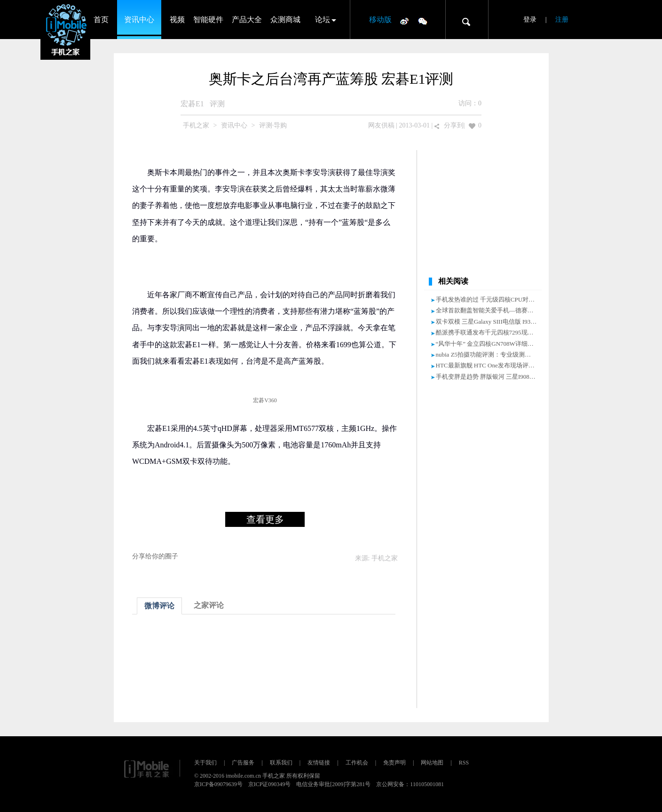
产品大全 (247, 20)
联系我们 (281, 763)
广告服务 (243, 763)
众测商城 (285, 20)
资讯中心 (139, 20)
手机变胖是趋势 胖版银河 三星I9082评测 (490, 377)
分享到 (454, 125)
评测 (217, 104)
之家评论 (209, 605)
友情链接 (319, 763)
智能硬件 (208, 20)
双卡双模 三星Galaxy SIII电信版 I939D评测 (493, 322)
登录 (530, 20)
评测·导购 (273, 125)
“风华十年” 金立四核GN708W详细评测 (488, 344)
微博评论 (159, 606)
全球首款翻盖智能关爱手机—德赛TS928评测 (496, 310)
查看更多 (265, 519)
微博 (404, 21)
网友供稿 (381, 125)
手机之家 (196, 125)
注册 (562, 20)
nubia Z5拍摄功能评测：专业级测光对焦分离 (496, 354)
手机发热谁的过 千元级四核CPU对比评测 (492, 299)
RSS (464, 763)
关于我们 (205, 763)
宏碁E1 (192, 104)
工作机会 (357, 763)
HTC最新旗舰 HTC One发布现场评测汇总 (491, 365)
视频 (177, 20)
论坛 (323, 20)
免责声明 (394, 763)
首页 (101, 20)
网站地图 (432, 763)
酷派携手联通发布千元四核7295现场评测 (491, 332)
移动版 (380, 20)
